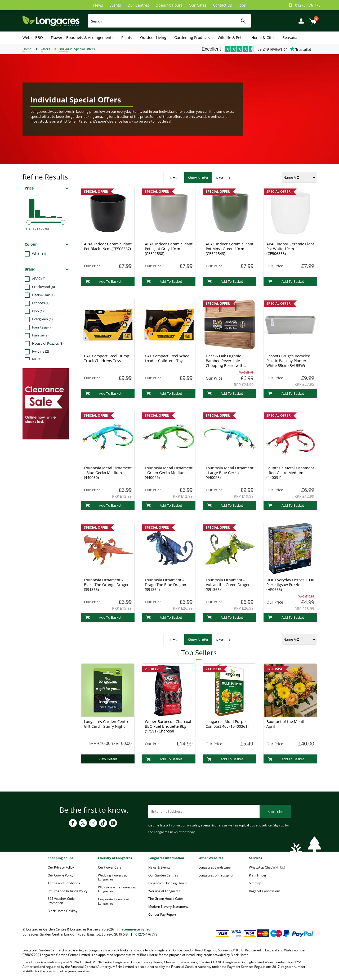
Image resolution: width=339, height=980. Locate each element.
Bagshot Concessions (265, 891)
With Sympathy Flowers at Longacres (117, 889)
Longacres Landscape (215, 867)
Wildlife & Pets (231, 37)
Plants (127, 37)
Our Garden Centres (163, 875)
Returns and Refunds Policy (68, 891)
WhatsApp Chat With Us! (267, 867)
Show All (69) (198, 178)
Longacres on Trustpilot (216, 875)
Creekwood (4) (43, 287)
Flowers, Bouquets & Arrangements (82, 37)
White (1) (39, 254)
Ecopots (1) (41, 303)
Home (27, 49)
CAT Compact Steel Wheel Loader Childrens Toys (168, 358)
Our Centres (138, 5)
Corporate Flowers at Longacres (113, 901)
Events (115, 5)
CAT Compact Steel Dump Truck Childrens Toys (107, 358)
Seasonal (291, 37)
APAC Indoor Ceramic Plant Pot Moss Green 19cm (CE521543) (230, 249)
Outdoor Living (153, 37)
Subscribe (275, 812)
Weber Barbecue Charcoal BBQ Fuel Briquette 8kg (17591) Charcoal (168, 726)
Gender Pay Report (162, 914)
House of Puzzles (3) (48, 343)
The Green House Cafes (166, 899)
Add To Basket (103, 281)
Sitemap (255, 883)
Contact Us (222, 5)
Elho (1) (38, 311)
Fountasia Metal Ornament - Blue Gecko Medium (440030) (108, 473)
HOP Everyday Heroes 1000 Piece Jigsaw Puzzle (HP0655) (290, 585)
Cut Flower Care (110, 867)
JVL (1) (37, 359)
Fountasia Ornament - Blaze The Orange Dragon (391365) (107, 585)
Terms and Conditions (64, 883)
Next (220, 178)
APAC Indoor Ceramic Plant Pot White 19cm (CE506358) (290, 249)
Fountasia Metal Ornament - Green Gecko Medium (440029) (169, 473)
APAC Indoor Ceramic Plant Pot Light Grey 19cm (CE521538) (169, 249)
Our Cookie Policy (61, 875)
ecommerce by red (136, 929)
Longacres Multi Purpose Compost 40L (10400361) (228, 724)
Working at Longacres (164, 891)
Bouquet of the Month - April (287, 724)
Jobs (242, 5)
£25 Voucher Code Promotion (61, 901)
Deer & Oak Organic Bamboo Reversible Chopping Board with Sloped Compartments (226, 363)
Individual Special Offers (77, 49)
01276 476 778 (308, 5)
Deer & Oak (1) (43, 295)
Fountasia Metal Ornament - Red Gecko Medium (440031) (290, 473)
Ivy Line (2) (41, 351)
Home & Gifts (263, 37)
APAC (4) (39, 278)
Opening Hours (169, 5)
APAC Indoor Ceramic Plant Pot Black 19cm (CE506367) (108, 246)
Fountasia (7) (42, 327)
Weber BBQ (33, 37)
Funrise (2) (40, 335)
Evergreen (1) (42, 319)
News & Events (159, 867)
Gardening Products (192, 37)
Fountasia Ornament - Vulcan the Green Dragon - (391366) (229, 585)
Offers (45, 49)
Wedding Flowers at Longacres (112, 877)
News (98, 5)
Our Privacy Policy (61, 867)
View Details (108, 759)
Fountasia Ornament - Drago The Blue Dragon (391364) (166, 585)
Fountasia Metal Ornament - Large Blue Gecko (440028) (230, 473)
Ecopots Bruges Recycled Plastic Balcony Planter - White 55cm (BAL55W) (288, 361)
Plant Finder (258, 875)
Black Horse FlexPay (63, 911)
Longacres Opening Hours (168, 883)
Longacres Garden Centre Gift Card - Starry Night (107, 724)
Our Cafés (198, 5)
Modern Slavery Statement (168, 907)
